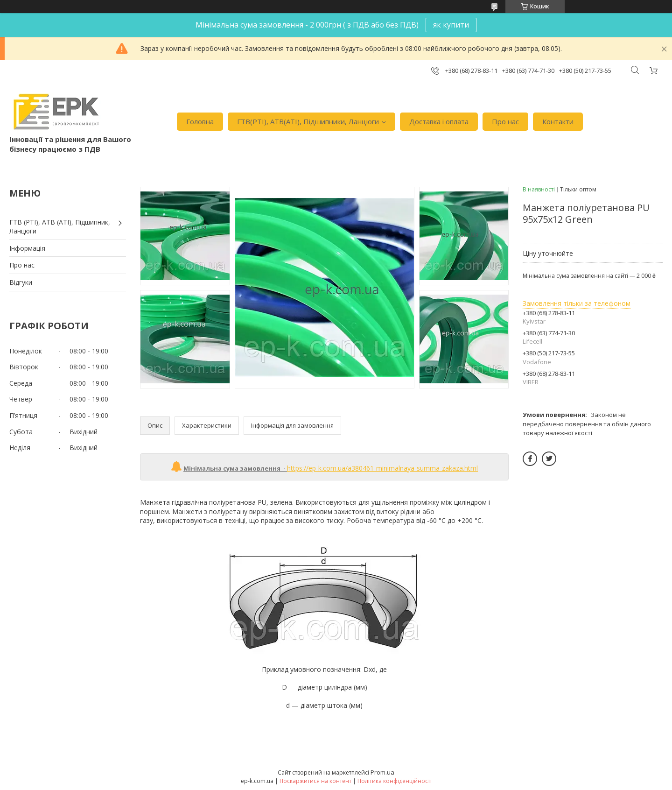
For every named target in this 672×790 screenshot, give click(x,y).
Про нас (505, 121)
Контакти (558, 121)
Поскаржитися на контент (315, 781)
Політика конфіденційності (395, 781)
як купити (451, 25)
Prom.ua (382, 772)
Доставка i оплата (439, 121)
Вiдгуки (21, 282)
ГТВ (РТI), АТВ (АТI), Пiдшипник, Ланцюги (60, 227)
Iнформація (27, 248)
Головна (200, 121)
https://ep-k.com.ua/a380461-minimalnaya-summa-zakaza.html (382, 468)
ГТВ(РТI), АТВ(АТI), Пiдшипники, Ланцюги (308, 121)
